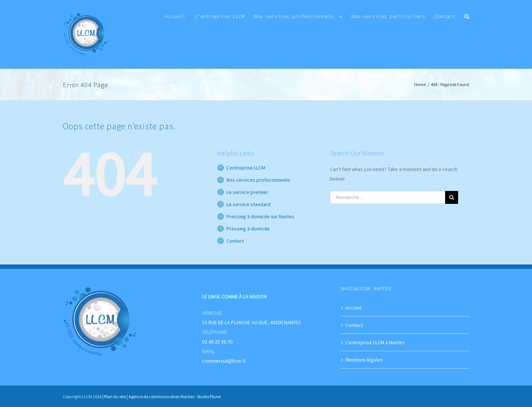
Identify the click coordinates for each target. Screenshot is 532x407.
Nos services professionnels (258, 180)
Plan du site (115, 396)
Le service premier (247, 192)
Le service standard (248, 204)
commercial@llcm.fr (224, 361)
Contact (235, 241)
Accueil (353, 308)
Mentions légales (364, 360)
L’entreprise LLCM (246, 168)
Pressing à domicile (248, 229)
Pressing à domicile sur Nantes (260, 216)
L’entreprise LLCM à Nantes (375, 342)
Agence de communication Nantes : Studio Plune (175, 396)
